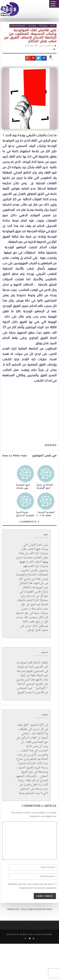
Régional (43, 26)
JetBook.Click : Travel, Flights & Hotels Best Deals (29, 909)
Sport (53, 26)
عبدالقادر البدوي (47, 46)
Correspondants (18, 26)
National (33, 26)
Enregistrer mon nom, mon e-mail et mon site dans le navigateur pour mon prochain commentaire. (32, 886)
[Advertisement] (31, 476)
